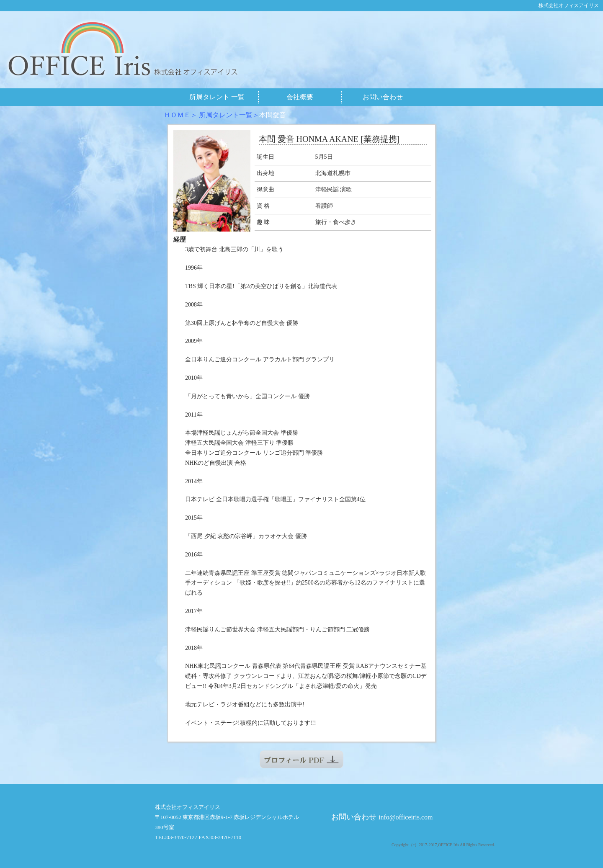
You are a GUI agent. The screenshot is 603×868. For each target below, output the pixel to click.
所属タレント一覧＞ (229, 115)
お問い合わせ (383, 97)
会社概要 (300, 97)
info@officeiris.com (406, 817)
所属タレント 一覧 (217, 97)
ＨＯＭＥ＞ (180, 115)
